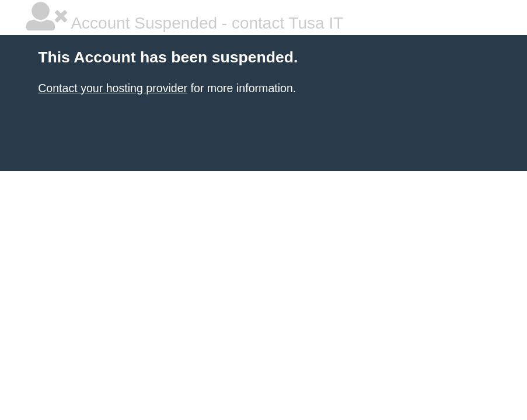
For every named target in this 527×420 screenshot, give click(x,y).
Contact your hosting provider (113, 88)
